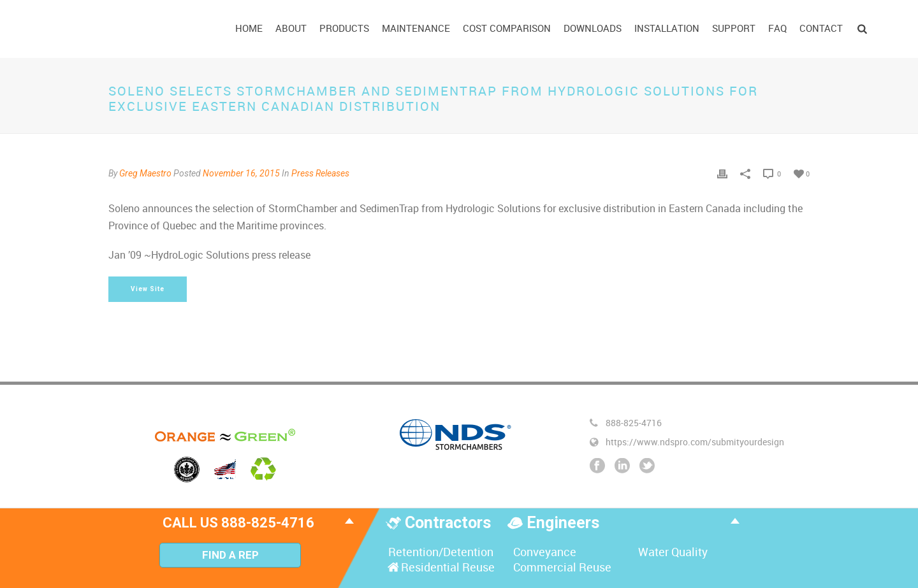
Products (344, 28)
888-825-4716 (634, 423)
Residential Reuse (440, 567)
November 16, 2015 (241, 173)
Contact (821, 28)
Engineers (563, 523)
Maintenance (416, 28)
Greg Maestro (145, 173)
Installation (667, 28)
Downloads (593, 28)
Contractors (450, 523)
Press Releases (320, 173)
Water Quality (672, 552)
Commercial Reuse (561, 567)
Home (249, 28)
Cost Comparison (507, 28)
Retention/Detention (440, 552)
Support (734, 28)
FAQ (777, 28)
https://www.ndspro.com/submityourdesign (695, 442)
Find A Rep (230, 555)
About (291, 28)
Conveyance (543, 552)
